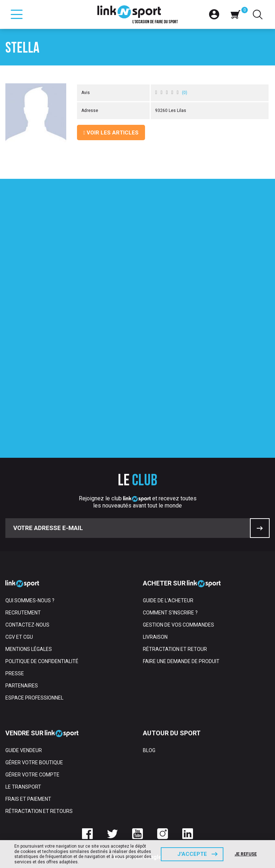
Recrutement (23, 613)
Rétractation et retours (39, 811)
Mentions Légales (29, 649)
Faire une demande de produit (181, 661)
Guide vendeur (24, 750)
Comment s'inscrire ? (170, 613)
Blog (149, 750)
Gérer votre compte (32, 775)
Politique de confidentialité (42, 661)
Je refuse (246, 854)
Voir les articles (111, 133)
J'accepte (192, 854)
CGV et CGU (19, 637)
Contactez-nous (27, 625)
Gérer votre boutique (34, 762)
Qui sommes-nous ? (30, 600)
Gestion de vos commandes (178, 625)
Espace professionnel (34, 698)
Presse (15, 673)
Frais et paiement (28, 799)
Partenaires (22, 686)
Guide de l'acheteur (168, 600)
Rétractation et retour (175, 649)
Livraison (155, 637)
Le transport (23, 787)
